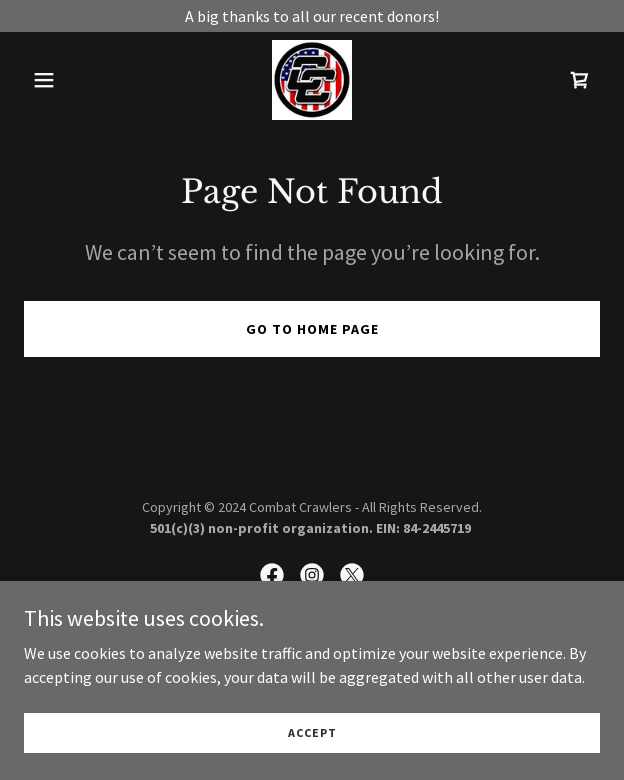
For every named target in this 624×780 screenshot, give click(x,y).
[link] (312, 80)
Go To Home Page (312, 329)
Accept (312, 746)
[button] (67, 80)
